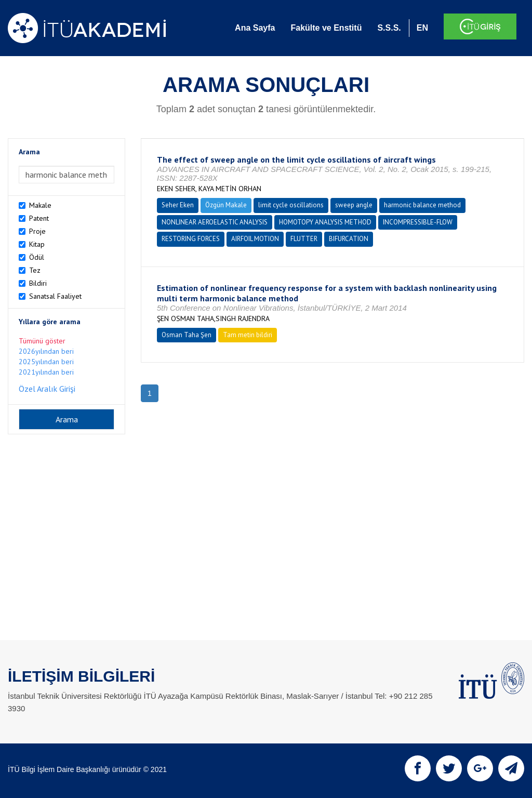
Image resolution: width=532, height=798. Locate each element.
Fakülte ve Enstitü (326, 28)
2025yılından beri (46, 362)
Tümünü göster (42, 341)
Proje (37, 231)
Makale (40, 205)
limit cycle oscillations (291, 205)
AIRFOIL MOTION (255, 239)
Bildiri (38, 283)
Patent (39, 218)
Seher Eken (178, 205)
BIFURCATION (349, 239)
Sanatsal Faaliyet (55, 296)
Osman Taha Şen (187, 335)
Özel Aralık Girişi (47, 389)
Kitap (37, 244)
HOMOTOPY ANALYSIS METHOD (325, 222)
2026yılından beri (46, 351)
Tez (35, 270)
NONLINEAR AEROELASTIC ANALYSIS (215, 222)
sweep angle (354, 205)
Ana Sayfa (255, 28)
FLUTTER (304, 239)
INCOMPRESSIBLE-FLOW (418, 222)
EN (422, 28)
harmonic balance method (422, 205)
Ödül (37, 257)
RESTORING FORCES (191, 239)
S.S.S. (389, 28)
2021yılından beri (46, 372)
